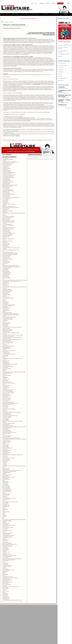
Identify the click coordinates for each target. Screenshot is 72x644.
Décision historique (6, 550)
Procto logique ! (5, 202)
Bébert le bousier (5, 583)
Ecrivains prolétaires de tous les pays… (9, 228)
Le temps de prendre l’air (7, 494)
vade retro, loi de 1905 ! (6, 440)
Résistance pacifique (6, 363)
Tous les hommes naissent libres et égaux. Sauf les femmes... (12, 337)
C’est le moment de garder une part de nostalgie (10, 266)
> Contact (60, 56)
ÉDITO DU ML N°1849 (6, 196)
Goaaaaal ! (4, 376)
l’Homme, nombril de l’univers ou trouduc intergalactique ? (12, 559)
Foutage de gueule (6, 524)
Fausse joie (4, 463)
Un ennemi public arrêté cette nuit (8, 318)
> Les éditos (61, 67)
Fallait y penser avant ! (6, 512)
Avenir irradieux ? (5, 345)
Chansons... (4, 357)
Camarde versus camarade (7, 291)
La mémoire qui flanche (6, 479)
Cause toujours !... (5, 304)
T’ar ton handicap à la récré (7, 537)
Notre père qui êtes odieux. (7, 375)
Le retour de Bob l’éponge (7, 431)
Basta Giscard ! (5, 285)
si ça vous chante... (6, 200)
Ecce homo (4, 238)
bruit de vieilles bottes (6, 385)
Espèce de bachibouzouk (7, 413)
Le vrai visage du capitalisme (7, 224)
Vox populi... (4, 374)
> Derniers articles (62, 63)
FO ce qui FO (5, 465)
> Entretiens (61, 72)
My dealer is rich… (6, 294)
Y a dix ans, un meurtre (6, 418)
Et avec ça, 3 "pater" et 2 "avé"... (8, 393)
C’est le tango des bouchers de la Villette (9, 498)
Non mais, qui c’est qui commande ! (8, 404)
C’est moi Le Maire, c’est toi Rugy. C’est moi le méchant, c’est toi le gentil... (15, 439)
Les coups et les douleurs (7, 433)
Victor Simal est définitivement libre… (9, 239)
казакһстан (4, 474)
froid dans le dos (5, 386)
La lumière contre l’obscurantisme (8, 342)
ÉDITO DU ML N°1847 (6, 203)
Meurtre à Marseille (6, 420)
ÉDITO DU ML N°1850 (6, 192)
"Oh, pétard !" (5, 464)
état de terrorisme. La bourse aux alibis (9, 351)
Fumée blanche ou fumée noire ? (8, 329)
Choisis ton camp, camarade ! (7, 582)
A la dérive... (4, 249)
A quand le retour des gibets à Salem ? (9, 233)
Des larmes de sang (6, 284)
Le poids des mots (5, 167)
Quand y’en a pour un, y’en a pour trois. (9, 163)
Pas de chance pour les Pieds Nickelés (9, 305)
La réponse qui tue (6, 362)
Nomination (4, 296)
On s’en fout (4, 541)
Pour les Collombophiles (6, 490)
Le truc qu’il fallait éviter (6, 262)
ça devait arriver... (5, 201)
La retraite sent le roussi (6, 452)
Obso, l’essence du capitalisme (8, 391)
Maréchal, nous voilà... (6, 361)
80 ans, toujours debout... (7, 437)
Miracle (4, 265)
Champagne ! (5, 379)
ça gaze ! (4, 532)
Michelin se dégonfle (6, 324)
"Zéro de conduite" (6, 419)
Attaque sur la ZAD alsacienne (7, 533)
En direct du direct (5, 407)
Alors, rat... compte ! (6, 591)
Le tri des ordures (5, 558)
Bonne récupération (6, 485)
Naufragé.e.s (5, 551)
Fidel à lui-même (5, 457)
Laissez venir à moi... (6, 483)
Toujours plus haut (6, 561)
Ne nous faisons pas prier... (7, 268)
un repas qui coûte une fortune (7, 190)
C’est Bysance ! (5, 449)
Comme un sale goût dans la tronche (8, 570)
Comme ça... (5, 215)
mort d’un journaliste (6, 459)
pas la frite (4, 568)
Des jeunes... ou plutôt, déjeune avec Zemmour (10, 254)
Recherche (61, 80)
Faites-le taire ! (5, 334)
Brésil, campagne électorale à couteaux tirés (10, 544)
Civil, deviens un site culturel (7, 234)
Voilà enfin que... (5, 263)
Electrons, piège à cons (6, 424)
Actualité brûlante (5, 378)
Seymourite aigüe (5, 429)
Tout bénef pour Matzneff (7, 272)
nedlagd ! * (4, 539)
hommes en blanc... (6, 497)
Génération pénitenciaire (6, 347)
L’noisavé (4, 590)
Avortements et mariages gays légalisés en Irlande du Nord (12, 339)
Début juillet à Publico (6, 184)
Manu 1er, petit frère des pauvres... (8, 527)
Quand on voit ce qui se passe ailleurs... (9, 409)
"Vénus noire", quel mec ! (7, 552)
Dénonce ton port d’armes (7, 171)
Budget (4, 493)
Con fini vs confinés (6, 286)
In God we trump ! (5, 169)
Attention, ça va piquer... (6, 328)
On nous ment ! (5, 456)
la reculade (4, 360)
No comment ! (5, 370)
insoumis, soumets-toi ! (6, 460)
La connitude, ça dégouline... (7, 417)
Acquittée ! (4, 350)
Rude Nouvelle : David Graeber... (8, 290)
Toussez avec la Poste (6, 308)
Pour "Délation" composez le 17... (8, 306)
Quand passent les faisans (7, 450)
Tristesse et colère (5, 446)
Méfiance (4, 371)
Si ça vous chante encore (7, 199)
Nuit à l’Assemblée (6, 503)
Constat (4, 240)
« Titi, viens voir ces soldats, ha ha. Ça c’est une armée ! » (12, 412)
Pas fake (4, 501)
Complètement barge (6, 348)
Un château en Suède (6, 534)
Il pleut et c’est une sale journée (8, 218)
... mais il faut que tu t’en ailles (7, 319)
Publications (42, 3)
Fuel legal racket (5, 451)
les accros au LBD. (6, 401)
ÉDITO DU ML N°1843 (6, 220)
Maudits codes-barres (6, 598)
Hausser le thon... (5, 405)
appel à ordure (5, 410)
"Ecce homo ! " (5, 586)
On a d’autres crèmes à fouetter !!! (8, 225)
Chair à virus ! (5, 301)
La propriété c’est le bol (6, 567)
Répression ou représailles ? (7, 543)
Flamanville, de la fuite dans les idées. (9, 477)
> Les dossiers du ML (63, 65)
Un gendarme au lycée (6, 442)
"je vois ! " (4, 508)
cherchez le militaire (6, 447)
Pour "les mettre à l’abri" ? (7, 323)
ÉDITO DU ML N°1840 (6, 237)
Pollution (4, 300)
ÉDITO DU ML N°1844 (6, 219)
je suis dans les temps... (6, 193)
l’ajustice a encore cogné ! (7, 398)
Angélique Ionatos (5, 269)
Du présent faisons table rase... (8, 164)
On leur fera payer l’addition (7, 531)
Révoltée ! (4, 592)
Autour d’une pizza (6, 571)
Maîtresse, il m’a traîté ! (6, 487)
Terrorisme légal (5, 367)
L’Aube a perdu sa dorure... (7, 289)
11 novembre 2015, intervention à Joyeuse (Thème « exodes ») (12, 600)
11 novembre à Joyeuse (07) (7, 436)
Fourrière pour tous (6, 597)
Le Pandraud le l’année (6, 388)
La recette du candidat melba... (7, 235)
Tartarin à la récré (5, 381)
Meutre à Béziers (5, 307)
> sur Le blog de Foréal (63, 88)
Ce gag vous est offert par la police (8, 191)
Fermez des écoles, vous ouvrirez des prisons (10, 578)
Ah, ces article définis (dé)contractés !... (9, 194)
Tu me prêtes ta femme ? (6, 488)
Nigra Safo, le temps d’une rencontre (8, 346)
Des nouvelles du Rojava (6, 295)
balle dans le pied (5, 482)
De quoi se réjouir (5, 542)
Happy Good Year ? (6, 476)
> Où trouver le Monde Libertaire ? (63, 51)
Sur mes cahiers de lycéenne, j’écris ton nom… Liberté (11, 248)
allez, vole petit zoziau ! (6, 486)
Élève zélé (4, 226)
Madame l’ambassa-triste (7, 341)
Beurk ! (4, 480)
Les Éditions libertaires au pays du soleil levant (10, 253)
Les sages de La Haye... (6, 430)
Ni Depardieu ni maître (6, 505)
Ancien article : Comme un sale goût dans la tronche (11, 333)
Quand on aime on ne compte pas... (8, 206)
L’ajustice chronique (6, 178)
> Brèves (60, 74)
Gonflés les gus (5, 325)
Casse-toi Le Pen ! (5, 526)
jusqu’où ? (4, 344)
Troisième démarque (6, 599)
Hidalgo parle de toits (6, 469)
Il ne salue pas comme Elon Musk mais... (9, 173)
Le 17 (3, 279)
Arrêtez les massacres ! (6, 273)
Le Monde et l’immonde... (7, 275)
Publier (48, 3)
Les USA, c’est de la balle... (7, 165)
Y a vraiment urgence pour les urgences (9, 354)
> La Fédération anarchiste (64, 54)
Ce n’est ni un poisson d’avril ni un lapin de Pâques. (11, 197)
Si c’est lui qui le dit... (6, 188)
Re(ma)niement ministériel (7, 554)
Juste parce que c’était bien (7, 232)
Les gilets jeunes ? (6, 397)
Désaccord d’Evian (6, 276)
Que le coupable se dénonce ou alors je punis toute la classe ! (12, 358)
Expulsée (4, 444)
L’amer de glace (5, 320)
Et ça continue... (5, 411)
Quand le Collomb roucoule (7, 489)
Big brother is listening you (7, 395)
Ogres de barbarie (5, 574)
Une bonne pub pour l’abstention (8, 176)
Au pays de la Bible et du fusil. (7, 241)
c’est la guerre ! (5, 309)
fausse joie (4, 507)
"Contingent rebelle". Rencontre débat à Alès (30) (10, 314)
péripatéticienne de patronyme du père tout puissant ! (11, 438)
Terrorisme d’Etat (5, 589)
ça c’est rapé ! (5, 530)
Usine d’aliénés (5, 595)
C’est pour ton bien (6, 355)
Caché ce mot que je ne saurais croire (9, 458)
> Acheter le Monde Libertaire (64, 45)
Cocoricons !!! (5, 223)
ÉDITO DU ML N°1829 (6, 271)
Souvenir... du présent (6, 243)
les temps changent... (6, 540)
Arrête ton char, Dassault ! (7, 278)
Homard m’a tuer (5, 356)
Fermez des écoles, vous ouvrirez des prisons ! (10, 502)
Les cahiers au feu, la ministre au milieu (9, 175)
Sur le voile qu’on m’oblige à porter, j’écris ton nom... (11, 250)
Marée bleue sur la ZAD (6, 579)
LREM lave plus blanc (6, 506)
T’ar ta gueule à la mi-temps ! (7, 556)
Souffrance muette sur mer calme (8, 229)
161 (3, 251)
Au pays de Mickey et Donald (7, 313)
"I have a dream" (5, 408)
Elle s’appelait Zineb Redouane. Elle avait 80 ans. (10, 403)
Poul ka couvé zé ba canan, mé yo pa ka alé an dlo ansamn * (12, 327)
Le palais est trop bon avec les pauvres (9, 525)
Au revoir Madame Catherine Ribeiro (8, 177)
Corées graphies (5, 510)
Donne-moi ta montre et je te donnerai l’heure (10, 416)
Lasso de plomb (5, 484)
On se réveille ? (5, 260)
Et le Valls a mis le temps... (7, 369)
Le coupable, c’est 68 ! (6, 380)
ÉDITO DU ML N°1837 (6, 244)
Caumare (4, 576)
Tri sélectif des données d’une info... (8, 390)
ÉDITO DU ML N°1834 (6, 247)
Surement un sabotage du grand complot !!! (9, 317)
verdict (4, 514)
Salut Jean (4, 160)
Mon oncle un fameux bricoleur (8, 448)
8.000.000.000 (5, 212)
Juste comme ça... (5, 270)
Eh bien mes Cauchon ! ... (7, 257)
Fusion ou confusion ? (6, 310)
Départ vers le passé (6, 445)
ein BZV (4, 513)
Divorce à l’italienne (6, 352)
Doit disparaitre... (5, 158)
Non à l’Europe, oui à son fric (7, 546)
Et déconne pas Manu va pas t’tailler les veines (10, 162)
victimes (4, 562)
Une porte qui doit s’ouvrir (7, 174)
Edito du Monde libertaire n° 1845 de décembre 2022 (11, 207)
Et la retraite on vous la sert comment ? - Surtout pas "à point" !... (13, 335)
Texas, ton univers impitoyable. (8, 259)
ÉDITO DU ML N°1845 (6, 209)
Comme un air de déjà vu (7, 399)
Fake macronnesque (6, 499)
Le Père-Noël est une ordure (7, 414)
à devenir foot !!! (5, 210)
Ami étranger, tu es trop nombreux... (8, 336)
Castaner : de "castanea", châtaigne (8, 392)
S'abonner (53, 3)
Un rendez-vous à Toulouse (7, 172)
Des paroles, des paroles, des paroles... (9, 383)
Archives (65, 14)
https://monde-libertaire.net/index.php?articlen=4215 (19, 26)
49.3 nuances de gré (6, 581)
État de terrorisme (5, 588)
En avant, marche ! (6, 564)
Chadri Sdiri (4, 316)
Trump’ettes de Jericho (6, 332)
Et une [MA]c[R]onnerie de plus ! (8, 373)
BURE (3, 435)
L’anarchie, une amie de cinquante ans (9, 560)
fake (3, 518)
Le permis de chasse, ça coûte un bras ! (9, 555)
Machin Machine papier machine (8, 252)
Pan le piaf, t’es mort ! (6, 258)
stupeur (4, 384)
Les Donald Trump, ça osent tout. (8, 159)
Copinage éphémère (6, 303)
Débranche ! (4, 522)
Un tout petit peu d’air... (6, 353)
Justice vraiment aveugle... (7, 256)
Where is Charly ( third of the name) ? (9, 221)
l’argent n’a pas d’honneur (7, 584)
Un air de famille (5, 326)
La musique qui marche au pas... (8, 536)
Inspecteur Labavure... (6, 292)
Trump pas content (6, 549)
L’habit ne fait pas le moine (7, 475)
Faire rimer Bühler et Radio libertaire (8, 216)
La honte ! (4, 322)
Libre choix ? (5, 553)
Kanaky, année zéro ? (6, 454)
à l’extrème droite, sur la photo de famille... (9, 471)
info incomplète (5, 504)
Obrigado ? (4, 312)
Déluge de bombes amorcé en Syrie (8, 535)
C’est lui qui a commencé (7, 400)
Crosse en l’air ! (5, 389)
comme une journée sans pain (7, 580)
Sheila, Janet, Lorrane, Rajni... (7, 331)
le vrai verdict (5, 516)
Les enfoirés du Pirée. (6, 365)
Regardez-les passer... (6, 394)
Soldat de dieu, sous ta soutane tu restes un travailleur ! (11, 267)
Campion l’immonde (6, 495)
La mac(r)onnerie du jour (6, 473)
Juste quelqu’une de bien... (7, 181)
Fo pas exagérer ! (5, 461)
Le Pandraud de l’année (6, 183)
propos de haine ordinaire (7, 338)
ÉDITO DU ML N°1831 (6, 261)
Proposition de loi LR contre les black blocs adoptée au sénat (12, 455)
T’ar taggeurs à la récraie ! (7, 230)
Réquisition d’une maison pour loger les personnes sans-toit (12, 470)
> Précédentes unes (62, 78)
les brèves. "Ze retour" (6, 468)
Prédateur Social (5, 596)
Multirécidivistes (5, 246)
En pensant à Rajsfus (6, 297)
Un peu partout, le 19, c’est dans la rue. (9, 204)
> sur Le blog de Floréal (65, 96)
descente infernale (5, 529)
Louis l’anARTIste (5, 563)
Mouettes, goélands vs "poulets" (8, 186)
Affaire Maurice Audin (6, 523)
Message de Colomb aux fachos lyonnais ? (9, 432)
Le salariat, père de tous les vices (8, 426)
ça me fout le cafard (6, 282)
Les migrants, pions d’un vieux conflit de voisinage (11, 315)
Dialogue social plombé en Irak (7, 545)
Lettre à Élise (5, 242)
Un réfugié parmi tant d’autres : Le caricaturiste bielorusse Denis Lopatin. (14, 372)
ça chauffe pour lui (6, 548)
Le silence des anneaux (6, 180)
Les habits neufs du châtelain (7, 565)
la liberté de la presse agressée (8, 211)
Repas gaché (5, 572)
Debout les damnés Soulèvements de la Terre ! (10, 185)
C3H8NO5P (4, 515)
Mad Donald (4, 422)
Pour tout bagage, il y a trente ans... (8, 182)
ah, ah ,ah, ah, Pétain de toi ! (7, 441)
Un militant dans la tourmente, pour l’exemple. (10, 364)
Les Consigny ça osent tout (7, 492)
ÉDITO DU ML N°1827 (6, 277)
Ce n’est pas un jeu (6, 166)
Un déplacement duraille (6, 168)
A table (4, 511)
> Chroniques (61, 70)
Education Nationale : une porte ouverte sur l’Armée (11, 587)
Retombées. (4, 205)
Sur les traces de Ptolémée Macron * (8, 402)
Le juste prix (5, 496)
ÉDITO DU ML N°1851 (6, 187)
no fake (4, 517)
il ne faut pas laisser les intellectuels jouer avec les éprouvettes (13, 421)
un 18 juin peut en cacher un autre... (8, 298)
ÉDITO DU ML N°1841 (6, 231)
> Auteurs (60, 76)
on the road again (5, 569)
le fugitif (4, 573)
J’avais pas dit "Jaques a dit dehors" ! (9, 222)
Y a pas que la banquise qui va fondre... (9, 423)
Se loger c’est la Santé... (6, 195)
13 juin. (4, 299)
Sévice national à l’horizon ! (7, 382)
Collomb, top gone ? (6, 478)
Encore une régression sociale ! (8, 343)
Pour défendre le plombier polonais (8, 366)
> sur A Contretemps (63, 105)
